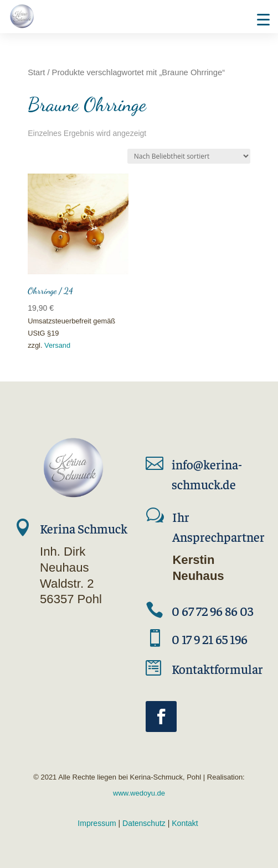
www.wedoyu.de (139, 793)
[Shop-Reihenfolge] (189, 156)
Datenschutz (144, 823)
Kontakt (185, 823)
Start (36, 72)
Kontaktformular (217, 669)
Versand (57, 345)
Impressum (97, 823)
